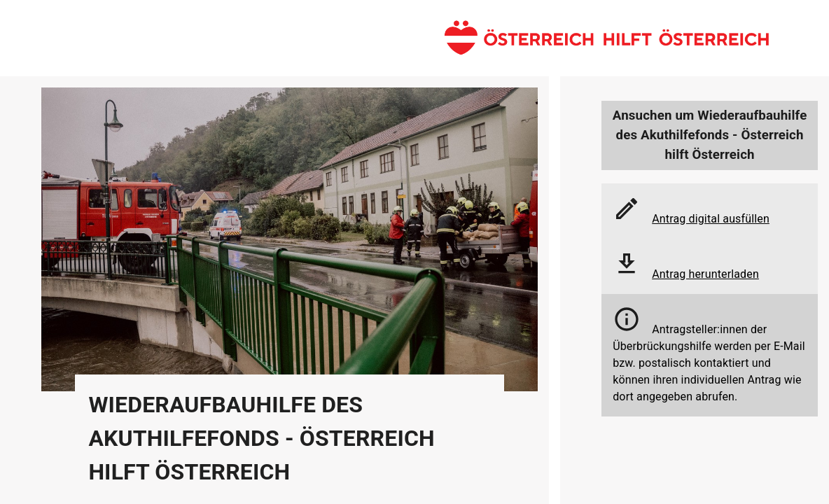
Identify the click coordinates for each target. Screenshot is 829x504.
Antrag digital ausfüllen (711, 219)
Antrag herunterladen (705, 274)
